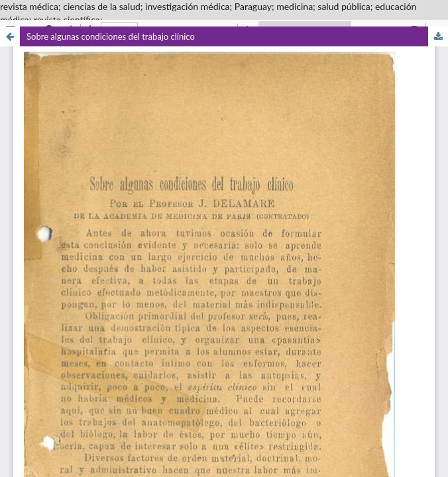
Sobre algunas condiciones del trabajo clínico (111, 36)
